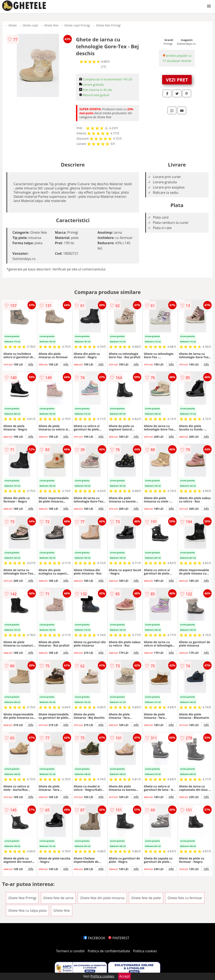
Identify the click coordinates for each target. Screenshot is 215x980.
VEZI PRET (177, 80)
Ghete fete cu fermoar (185, 898)
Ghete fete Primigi (108, 25)
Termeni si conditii (70, 951)
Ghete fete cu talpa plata (27, 910)
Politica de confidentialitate (109, 951)
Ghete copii (30, 25)
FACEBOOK (94, 938)
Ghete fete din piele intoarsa (102, 898)
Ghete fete (51, 25)
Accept (125, 976)
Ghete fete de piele (146, 898)
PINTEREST (119, 938)
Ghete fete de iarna (58, 898)
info (31, 364)
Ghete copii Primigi (77, 25)
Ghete (12, 25)
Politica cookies (145, 951)
